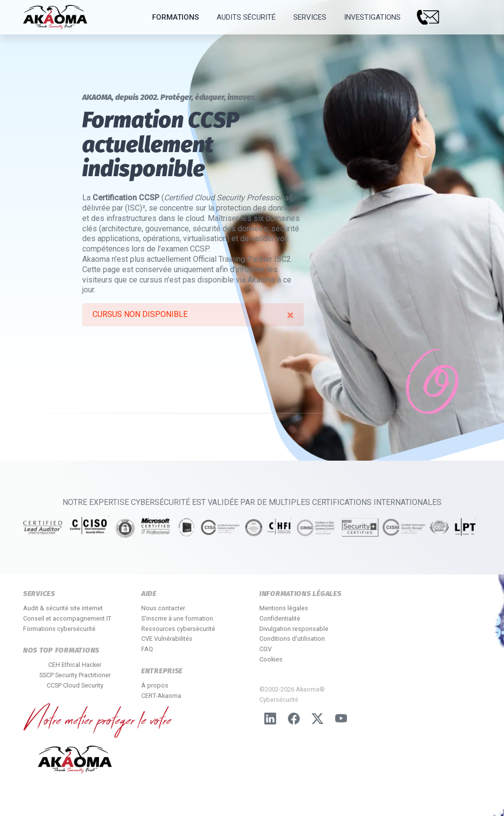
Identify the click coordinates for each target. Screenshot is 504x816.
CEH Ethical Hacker (75, 665)
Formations (175, 17)
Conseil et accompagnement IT (67, 618)
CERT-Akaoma (161, 696)
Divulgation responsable (294, 629)
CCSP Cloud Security (75, 685)
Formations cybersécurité (59, 629)
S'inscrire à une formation (177, 618)
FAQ (147, 649)
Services (310, 17)
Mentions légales (284, 608)
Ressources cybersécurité (178, 629)
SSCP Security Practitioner (75, 675)
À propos (155, 685)
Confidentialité (280, 618)
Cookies (271, 659)
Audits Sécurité (246, 17)
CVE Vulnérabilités (167, 639)
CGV (266, 649)
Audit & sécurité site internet (63, 608)
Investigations (372, 17)
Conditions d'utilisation (292, 639)
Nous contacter (163, 608)
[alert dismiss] (290, 315)
